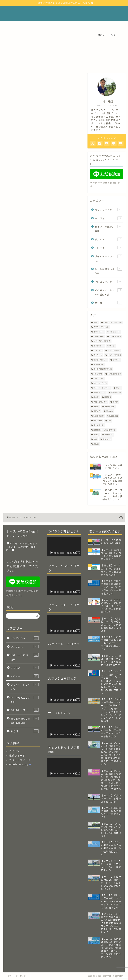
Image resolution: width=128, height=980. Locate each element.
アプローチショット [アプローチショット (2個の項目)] (101, 327)
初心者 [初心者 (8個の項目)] (96, 397)
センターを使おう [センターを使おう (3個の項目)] (114, 355)
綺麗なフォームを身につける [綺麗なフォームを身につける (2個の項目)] (104, 430)
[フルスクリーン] (78, 553)
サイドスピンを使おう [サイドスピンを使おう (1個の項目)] (102, 341)
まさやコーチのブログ (64, 13)
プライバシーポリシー (18, 976)
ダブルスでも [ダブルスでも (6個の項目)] (98, 364)
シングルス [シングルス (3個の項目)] (98, 350)
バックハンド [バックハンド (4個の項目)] (98, 378)
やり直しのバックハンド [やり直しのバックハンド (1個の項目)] (112, 322)
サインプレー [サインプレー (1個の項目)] (98, 346)
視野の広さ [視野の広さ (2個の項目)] (108, 435)
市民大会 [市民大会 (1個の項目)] (97, 411)
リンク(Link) (93, 25)
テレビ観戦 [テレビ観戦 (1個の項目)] (98, 374)
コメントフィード (20, 760)
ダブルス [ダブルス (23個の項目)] (116, 360)
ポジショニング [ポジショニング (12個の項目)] (99, 393)
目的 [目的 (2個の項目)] (109, 421)
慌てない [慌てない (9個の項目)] (109, 411)
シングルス (108, 218)
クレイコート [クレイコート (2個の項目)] (114, 332)
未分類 (108, 303)
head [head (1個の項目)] (95, 322)
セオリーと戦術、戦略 (108, 229)
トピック (108, 248)
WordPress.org (20, 764)
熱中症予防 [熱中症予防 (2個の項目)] (98, 421)
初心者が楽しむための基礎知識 (108, 292)
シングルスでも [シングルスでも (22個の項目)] (113, 350)
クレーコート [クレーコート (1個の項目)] (98, 336)
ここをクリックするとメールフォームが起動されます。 (22, 547)
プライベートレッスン (108, 258)
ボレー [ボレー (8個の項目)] (118, 388)
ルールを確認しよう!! (108, 271)
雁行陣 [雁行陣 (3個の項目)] (96, 444)
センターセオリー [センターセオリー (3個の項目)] (100, 360)
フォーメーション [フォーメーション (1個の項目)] (100, 383)
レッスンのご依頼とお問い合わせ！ (61, 25)
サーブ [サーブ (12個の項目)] (112, 346)
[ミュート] (74, 553)
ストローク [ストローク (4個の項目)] (98, 355)
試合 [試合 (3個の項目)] (95, 439)
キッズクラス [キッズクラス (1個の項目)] (98, 332)
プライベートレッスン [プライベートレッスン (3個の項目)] (102, 388)
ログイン (14, 751)
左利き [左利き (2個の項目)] (96, 407)
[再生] (51, 553)
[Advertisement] (107, 53)
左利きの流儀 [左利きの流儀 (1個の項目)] (109, 407)
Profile (32, 25)
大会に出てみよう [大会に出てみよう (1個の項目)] (100, 402)
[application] (64, 547)
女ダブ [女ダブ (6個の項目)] (115, 402)
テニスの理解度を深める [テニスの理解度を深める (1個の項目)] (103, 369)
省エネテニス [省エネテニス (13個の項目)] (98, 425)
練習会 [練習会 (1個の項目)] (96, 435)
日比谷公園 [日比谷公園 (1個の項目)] (113, 416)
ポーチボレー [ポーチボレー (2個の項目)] (116, 393)
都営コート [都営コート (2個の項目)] (107, 439)
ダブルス (108, 239)
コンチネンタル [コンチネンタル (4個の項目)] (115, 336)
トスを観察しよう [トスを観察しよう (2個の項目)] (114, 374)
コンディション (108, 210)
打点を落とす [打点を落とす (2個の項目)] (98, 416)
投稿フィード (17, 756)
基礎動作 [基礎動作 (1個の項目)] (108, 397)
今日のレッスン (108, 282)
